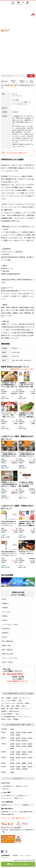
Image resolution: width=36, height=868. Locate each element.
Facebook (2, 851)
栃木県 (18, 738)
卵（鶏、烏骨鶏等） (7, 714)
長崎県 (24, 767)
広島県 (30, 758)
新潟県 (12, 744)
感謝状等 (4, 711)
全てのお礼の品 (31, 81)
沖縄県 (12, 772)
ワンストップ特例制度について (24, 805)
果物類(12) (5, 603)
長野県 (3, 398)
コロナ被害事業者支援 (8, 717)
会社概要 (15, 856)
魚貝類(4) (5, 608)
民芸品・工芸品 (6, 719)
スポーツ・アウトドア (24, 717)
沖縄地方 (4, 772)
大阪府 (30, 752)
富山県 (18, 744)
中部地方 (3, 397)
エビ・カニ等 (5, 701)
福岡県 (20, 498)
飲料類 (27, 703)
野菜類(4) (5, 616)
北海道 (3, 468)
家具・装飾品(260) (8, 641)
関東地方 (4, 738)
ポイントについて (7, 798)
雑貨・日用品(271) (8, 650)
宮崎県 (18, 769)
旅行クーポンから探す (14, 81)
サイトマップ (5, 857)
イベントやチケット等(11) (10, 624)
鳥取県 (12, 758)
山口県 (12, 760)
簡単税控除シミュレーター (9, 812)
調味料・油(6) (6, 646)
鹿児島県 (25, 769)
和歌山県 (25, 754)
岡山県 (24, 758)
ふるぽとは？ (5, 789)
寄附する (28, 4)
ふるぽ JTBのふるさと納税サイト (6, 39)
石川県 (24, 744)
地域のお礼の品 (14, 711)
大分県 (12, 769)
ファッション (25, 709)
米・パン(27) (6, 612)
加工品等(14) (6, 629)
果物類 (9, 698)
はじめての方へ (13, 4)
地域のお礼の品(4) (8, 654)
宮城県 (24, 732)
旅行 (3, 698)
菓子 (3, 706)
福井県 (30, 744)
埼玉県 (30, 738)
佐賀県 (18, 767)
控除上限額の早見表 (26, 812)
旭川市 (7, 468)
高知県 (30, 763)
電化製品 (16, 719)
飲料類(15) (5, 633)
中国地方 (4, 758)
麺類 (8, 706)
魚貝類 (15, 698)
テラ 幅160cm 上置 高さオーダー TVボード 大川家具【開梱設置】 (26, 484)
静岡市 (24, 537)
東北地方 (4, 732)
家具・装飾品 (16, 706)
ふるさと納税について (8, 796)
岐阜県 (24, 746)
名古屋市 (8, 537)
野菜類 (14, 701)
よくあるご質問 (19, 4)
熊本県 (30, 767)
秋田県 (30, 732)
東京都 (18, 741)
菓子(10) (5, 637)
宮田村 (7, 398)
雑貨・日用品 (15, 709)
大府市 (24, 567)
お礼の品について (23, 796)
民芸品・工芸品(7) (8, 662)
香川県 (18, 763)
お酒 (20, 701)
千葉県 (12, 741)
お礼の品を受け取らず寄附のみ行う (17, 153)
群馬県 (24, 738)
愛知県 (3, 537)
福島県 (18, 735)
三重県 (12, 752)
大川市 (24, 498)
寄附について (19, 798)
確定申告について (7, 805)
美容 (24, 706)
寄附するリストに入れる (19, 864)
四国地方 (4, 763)
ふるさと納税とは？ (7, 786)
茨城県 (12, 738)
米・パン (26, 698)
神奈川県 (25, 741)
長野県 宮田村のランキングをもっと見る (22, 369)
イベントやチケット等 (8, 703)
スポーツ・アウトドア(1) (10, 658)
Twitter (6, 851)
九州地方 (21, 496)
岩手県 (18, 732)
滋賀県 (18, 752)
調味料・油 (5, 709)
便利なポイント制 (21, 786)
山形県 (12, 735)
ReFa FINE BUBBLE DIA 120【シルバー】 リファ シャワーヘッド (9, 523)
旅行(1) (4, 599)
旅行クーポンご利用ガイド (22, 81)
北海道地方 (4, 466)
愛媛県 (24, 763)
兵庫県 (12, 754)
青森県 (12, 732)
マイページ (24, 4)
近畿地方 (4, 752)
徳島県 (12, 763)
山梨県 (12, 746)
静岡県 (20, 537)
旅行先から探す (4, 81)
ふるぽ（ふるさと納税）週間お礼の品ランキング (16, 818)
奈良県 (18, 754)
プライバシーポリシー (26, 856)
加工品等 (20, 703)
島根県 (18, 758)
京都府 (24, 752)
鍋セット (19, 714)
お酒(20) (5, 620)
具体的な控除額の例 (7, 814)
